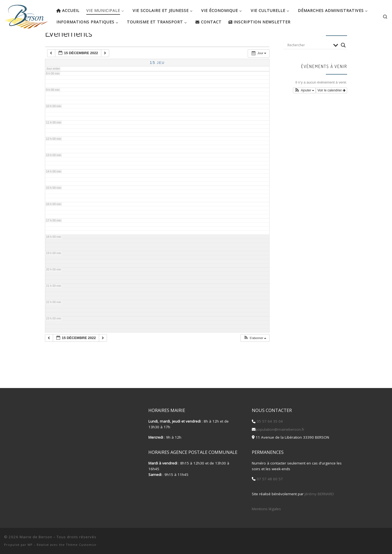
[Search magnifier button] (343, 61)
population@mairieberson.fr (280, 429)
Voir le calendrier (331, 106)
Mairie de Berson (36, 537)
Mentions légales (266, 509)
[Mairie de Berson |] (26, 15)
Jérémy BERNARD (319, 494)
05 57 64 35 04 (269, 421)
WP (30, 545)
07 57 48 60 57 (269, 479)
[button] (255, 354)
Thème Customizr (81, 545)
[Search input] (309, 61)
